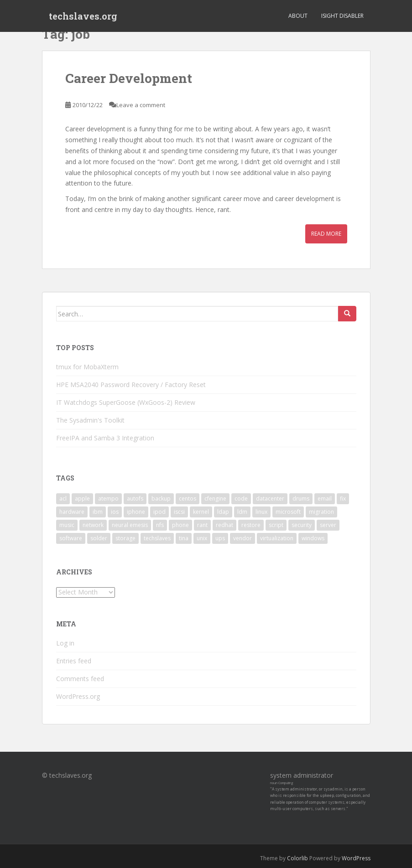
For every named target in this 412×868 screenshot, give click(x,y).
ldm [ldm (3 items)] (242, 512)
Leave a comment (141, 105)
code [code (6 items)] (241, 499)
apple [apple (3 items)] (82, 499)
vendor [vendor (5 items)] (243, 538)
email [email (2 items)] (325, 499)
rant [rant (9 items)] (202, 525)
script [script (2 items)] (276, 525)
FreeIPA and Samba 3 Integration (105, 438)
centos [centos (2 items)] (188, 499)
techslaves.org (83, 16)
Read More (326, 234)
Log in (65, 643)
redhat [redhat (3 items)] (224, 525)
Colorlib (297, 858)
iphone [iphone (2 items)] (136, 512)
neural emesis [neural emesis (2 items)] (130, 525)
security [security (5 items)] (302, 525)
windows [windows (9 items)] (313, 538)
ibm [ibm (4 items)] (98, 512)
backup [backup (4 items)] (161, 499)
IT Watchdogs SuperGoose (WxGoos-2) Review (126, 402)
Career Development (129, 78)
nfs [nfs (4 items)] (160, 525)
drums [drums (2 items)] (301, 499)
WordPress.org (78, 696)
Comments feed (80, 679)
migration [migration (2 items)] (321, 512)
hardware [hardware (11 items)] (72, 512)
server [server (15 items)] (328, 525)
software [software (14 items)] (71, 538)
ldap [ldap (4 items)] (223, 512)
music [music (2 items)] (67, 525)
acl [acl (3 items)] (63, 499)
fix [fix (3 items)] (343, 499)
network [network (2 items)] (93, 525)
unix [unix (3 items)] (202, 538)
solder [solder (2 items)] (99, 538)
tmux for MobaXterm (87, 367)
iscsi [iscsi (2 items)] (179, 512)
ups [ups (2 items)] (220, 538)
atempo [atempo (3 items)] (108, 499)
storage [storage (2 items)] (125, 538)
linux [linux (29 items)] (261, 512)
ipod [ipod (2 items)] (159, 512)
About (298, 16)
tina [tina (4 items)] (184, 538)
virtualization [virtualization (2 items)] (277, 538)
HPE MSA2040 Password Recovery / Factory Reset (131, 385)
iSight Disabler (342, 16)
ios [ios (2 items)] (115, 512)
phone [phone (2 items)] (180, 525)
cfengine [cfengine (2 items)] (215, 499)
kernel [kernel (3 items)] (201, 512)
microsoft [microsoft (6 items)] (288, 512)
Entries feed (74, 661)
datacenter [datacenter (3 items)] (270, 499)
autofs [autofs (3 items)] (135, 499)
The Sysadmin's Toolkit (90, 420)
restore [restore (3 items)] (251, 525)
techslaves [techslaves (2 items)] (157, 538)
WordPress (356, 858)
